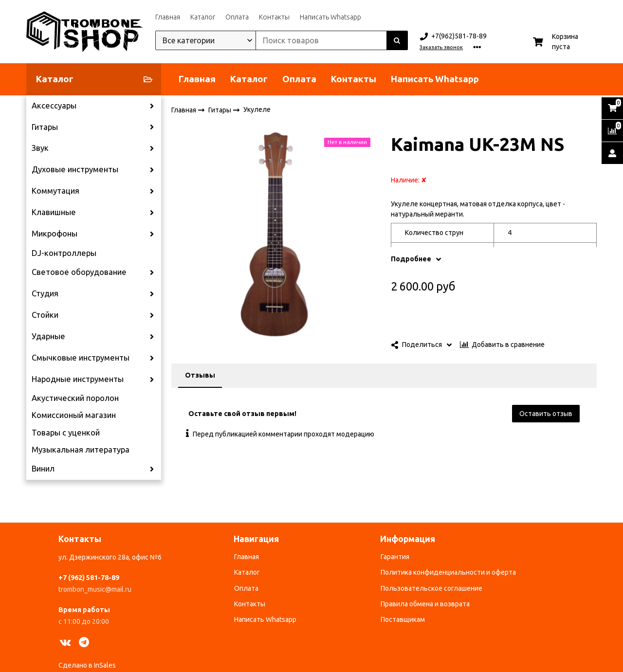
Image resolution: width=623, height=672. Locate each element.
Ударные (48, 336)
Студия (45, 293)
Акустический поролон (75, 398)
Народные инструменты (78, 379)
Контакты (274, 17)
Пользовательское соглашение (431, 588)
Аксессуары (54, 106)
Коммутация (55, 191)
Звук (40, 148)
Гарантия (395, 557)
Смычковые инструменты (81, 358)
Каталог (203, 17)
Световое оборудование (79, 272)
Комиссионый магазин (74, 415)
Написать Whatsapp (330, 17)
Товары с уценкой (66, 433)
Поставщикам (403, 619)
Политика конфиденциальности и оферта (448, 572)
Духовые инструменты (75, 169)
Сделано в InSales (87, 665)
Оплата (237, 17)
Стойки (45, 315)
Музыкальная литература (81, 450)
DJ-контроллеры (64, 253)
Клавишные (54, 212)
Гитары (45, 127)
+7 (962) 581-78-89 (89, 578)
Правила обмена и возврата (425, 604)
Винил (43, 469)
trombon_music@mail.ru (95, 589)
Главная (168, 17)
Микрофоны (55, 234)
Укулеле (257, 109)
